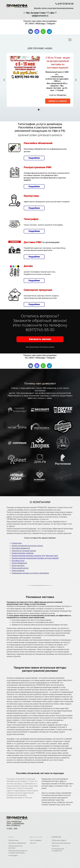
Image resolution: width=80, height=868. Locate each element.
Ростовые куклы (18, 558)
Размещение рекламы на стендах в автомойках (30, 571)
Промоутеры (17, 541)
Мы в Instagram (36, 838)
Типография (13, 853)
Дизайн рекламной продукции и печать (27, 543)
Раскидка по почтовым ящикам (24, 548)
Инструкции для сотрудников (58, 847)
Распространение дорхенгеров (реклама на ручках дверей (35, 556)
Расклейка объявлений (21, 546)
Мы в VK (33, 841)
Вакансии (55, 844)
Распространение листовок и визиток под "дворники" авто (35, 553)
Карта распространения (61, 841)
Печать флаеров (18, 568)
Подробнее (34, 156)
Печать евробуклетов (20, 566)
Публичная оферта (59, 838)
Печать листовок (18, 563)
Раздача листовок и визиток (23, 551)
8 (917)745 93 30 (65, 4)
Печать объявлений (19, 561)
